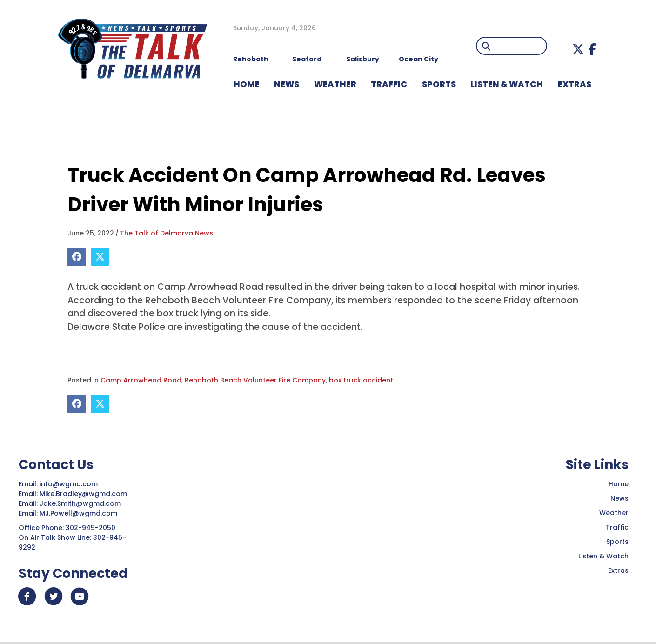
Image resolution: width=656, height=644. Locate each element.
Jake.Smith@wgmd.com (81, 503)
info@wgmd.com (70, 484)
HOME (247, 84)
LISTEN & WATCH (507, 84)
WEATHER (335, 84)
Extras (618, 570)
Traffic (617, 527)
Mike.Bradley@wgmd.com (83, 494)
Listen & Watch (603, 556)
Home (619, 484)
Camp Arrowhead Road (141, 380)
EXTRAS (575, 84)
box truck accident (361, 380)
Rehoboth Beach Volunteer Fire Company (255, 380)
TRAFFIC (389, 84)
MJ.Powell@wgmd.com (80, 513)
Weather (614, 513)
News (619, 498)
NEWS (287, 84)
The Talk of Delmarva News (167, 233)
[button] (578, 49)
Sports (439, 84)
